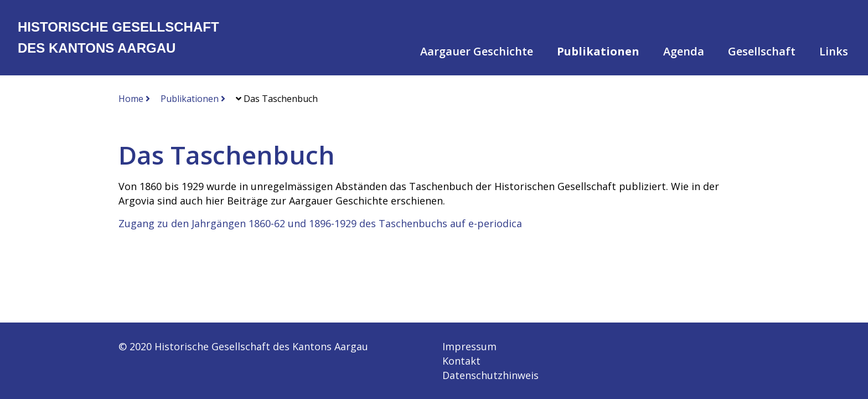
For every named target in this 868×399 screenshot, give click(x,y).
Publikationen (193, 99)
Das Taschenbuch (277, 99)
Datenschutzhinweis (490, 375)
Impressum (469, 346)
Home (134, 99)
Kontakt (461, 361)
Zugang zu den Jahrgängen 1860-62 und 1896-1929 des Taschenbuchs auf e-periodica (320, 223)
